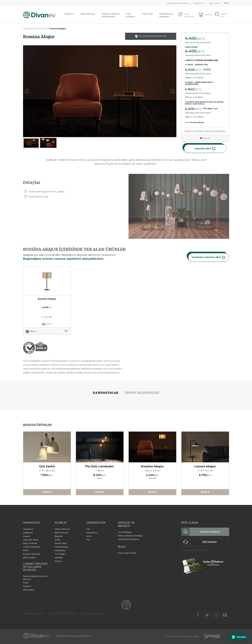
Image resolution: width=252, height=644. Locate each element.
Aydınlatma (41, 29)
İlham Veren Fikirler (127, 553)
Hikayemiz (28, 529)
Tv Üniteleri (60, 554)
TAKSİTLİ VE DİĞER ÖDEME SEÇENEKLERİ (205, 131)
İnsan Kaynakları (31, 540)
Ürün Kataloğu (125, 532)
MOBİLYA (69, 14)
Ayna (89, 536)
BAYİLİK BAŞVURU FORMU (178, 3)
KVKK (26, 550)
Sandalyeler (60, 550)
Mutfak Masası (61, 547)
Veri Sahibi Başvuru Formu (94, 613)
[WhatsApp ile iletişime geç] (238, 637)
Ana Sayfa (28, 29)
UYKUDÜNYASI (130, 15)
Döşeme (27, 586)
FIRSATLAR (147, 14)
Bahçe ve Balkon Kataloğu (130, 536)
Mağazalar (28, 533)
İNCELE (47, 324)
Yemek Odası (61, 543)
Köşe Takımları (62, 533)
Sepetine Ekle (205, 149)
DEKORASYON (87, 14)
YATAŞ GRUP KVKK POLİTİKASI (63, 613)
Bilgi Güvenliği (30, 543)
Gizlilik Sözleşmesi (32, 547)
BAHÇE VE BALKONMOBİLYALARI (111, 15)
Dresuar (58, 561)
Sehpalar (59, 557)
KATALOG (205, 138)
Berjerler (59, 536)
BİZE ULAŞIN (215, 3)
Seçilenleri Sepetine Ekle (209, 257)
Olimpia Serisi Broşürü (129, 539)
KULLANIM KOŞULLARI (33, 613)
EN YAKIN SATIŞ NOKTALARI (151, 36)
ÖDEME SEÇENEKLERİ (142, 393)
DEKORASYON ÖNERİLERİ (166, 15)
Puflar (58, 540)
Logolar (27, 536)
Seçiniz (33, 331)
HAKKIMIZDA (199, 3)
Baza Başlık (29, 590)
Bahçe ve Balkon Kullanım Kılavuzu (35, 578)
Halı (88, 529)
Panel (26, 583)
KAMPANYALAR (106, 393)
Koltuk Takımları (62, 529)
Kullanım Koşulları (32, 554)
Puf (88, 540)
